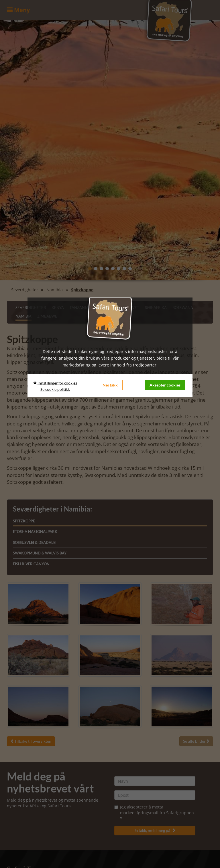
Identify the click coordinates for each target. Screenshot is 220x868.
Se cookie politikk (55, 389)
